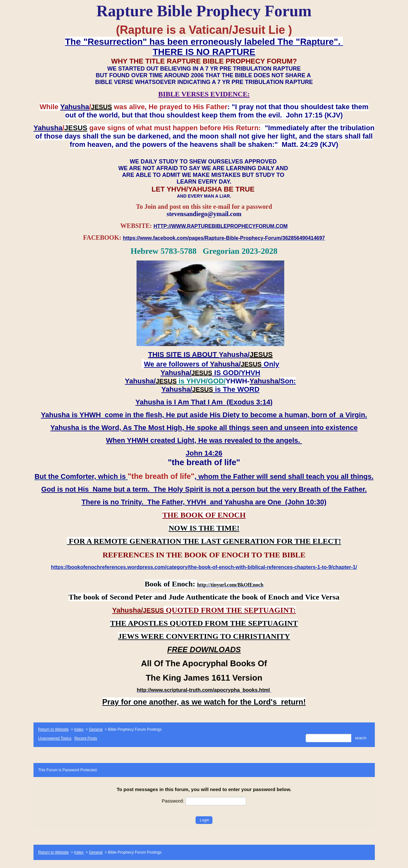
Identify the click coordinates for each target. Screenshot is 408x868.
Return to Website (54, 729)
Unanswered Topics (55, 738)
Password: (204, 801)
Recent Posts (86, 738)
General (96, 729)
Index (79, 729)
